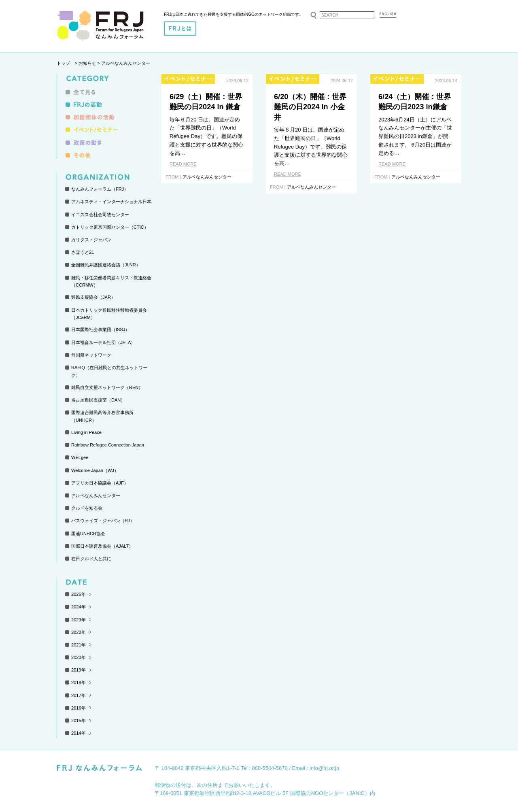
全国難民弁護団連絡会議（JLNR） (106, 265)
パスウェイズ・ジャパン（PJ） (103, 521)
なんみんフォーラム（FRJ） (100, 189)
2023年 (79, 620)
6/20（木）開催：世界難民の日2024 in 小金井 (310, 107)
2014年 (79, 733)
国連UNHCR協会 (88, 534)
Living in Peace (86, 432)
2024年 (79, 607)
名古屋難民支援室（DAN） (98, 400)
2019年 (79, 670)
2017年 (79, 695)
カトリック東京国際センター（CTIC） (110, 227)
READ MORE (183, 164)
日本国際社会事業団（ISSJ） (100, 329)
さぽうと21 (83, 252)
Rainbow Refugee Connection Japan (108, 445)
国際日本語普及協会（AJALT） (102, 546)
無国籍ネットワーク (91, 355)
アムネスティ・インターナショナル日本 (111, 202)
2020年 (79, 657)
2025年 (79, 594)
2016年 (79, 708)
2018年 (79, 682)
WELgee (80, 457)
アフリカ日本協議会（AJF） (100, 483)
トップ (63, 63)
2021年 (79, 645)
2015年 (79, 721)
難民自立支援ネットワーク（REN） (107, 387)
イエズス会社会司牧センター (100, 215)
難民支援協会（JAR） (93, 297)
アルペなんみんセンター (96, 495)
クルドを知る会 (87, 508)
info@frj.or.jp (324, 768)
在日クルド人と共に (91, 559)
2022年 (79, 632)
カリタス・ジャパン (91, 240)
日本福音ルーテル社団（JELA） (103, 342)
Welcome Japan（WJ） (95, 470)
